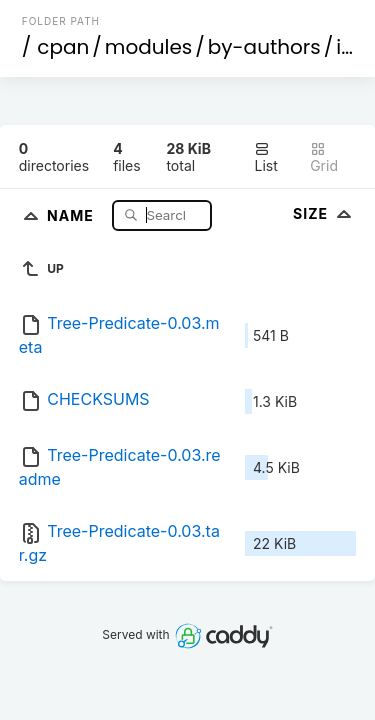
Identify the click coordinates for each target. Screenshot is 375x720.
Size (324, 213)
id (345, 47)
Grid (324, 157)
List (265, 157)
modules (148, 47)
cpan (63, 47)
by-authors (264, 47)
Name (72, 214)
